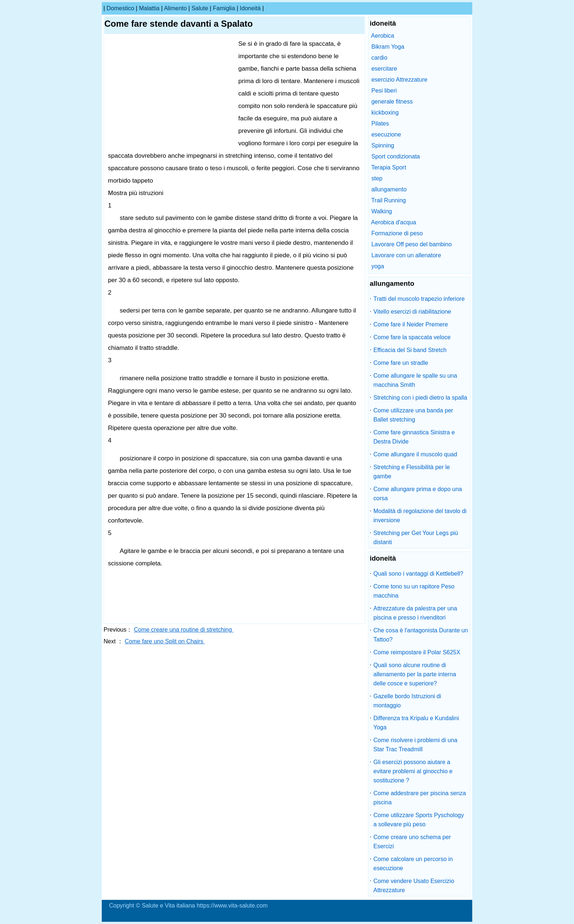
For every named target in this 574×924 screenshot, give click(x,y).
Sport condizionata (396, 156)
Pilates (380, 124)
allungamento (389, 189)
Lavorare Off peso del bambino (411, 244)
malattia (149, 8)
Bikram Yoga (388, 47)
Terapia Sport (389, 167)
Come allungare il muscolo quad (415, 454)
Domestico (120, 8)
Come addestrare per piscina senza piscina (420, 798)
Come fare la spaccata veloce (412, 337)
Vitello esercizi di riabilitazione (412, 312)
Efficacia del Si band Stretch (410, 350)
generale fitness (392, 102)
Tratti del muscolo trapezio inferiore (419, 299)
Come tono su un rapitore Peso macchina (414, 591)
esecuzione (386, 134)
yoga (378, 266)
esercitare (384, 69)
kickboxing (385, 113)
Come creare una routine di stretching (184, 630)
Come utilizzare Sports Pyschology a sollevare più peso (419, 820)
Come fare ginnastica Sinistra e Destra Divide (414, 437)
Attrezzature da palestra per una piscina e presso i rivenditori (415, 613)
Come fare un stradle (401, 363)
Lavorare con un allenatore (406, 255)
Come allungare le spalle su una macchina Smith (415, 380)
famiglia (224, 8)
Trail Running (389, 200)
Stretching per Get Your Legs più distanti (416, 538)
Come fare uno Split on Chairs (165, 641)
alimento (175, 8)
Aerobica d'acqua (394, 222)
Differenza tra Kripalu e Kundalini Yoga (416, 723)
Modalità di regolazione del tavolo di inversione (420, 516)
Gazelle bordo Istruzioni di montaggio (407, 701)
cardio (379, 58)
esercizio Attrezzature (399, 80)
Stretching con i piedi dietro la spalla (420, 398)
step (377, 178)
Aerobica (383, 36)
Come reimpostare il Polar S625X (417, 652)
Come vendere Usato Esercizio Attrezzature (414, 886)
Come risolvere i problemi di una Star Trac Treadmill (415, 745)
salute (200, 8)
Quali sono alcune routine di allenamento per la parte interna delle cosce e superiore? (415, 674)
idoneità (250, 8)
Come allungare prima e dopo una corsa (418, 494)
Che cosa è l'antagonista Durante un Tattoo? (421, 635)
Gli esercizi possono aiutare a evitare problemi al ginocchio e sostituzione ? (413, 771)
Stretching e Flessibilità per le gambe (412, 472)
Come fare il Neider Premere (411, 324)
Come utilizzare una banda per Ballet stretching (413, 415)
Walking (381, 211)
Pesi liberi (384, 91)
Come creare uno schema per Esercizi (412, 842)
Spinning (383, 145)
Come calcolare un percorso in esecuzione (413, 864)
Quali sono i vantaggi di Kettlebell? (418, 574)
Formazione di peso (397, 233)
